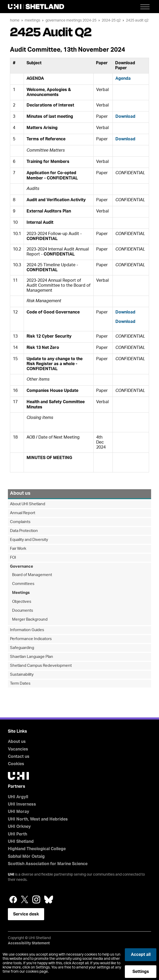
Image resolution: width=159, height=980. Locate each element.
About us (20, 493)
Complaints (20, 522)
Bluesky (49, 899)
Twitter (25, 899)
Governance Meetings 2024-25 (71, 20)
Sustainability (22, 675)
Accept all (141, 955)
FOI (13, 558)
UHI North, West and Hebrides (38, 819)
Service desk (26, 914)
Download (125, 116)
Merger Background (30, 619)
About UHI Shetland (28, 504)
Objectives (22, 602)
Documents (23, 611)
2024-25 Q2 (111, 20)
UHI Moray (19, 812)
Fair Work (18, 549)
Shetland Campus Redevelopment (41, 666)
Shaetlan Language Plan (32, 657)
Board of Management (32, 575)
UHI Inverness (22, 804)
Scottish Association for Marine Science (48, 864)
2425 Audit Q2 (137, 20)
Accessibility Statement (29, 943)
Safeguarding (22, 648)
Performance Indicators (31, 639)
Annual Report (23, 513)
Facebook (13, 899)
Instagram (36, 899)
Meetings (32, 20)
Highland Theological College (37, 849)
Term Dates (20, 683)
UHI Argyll (18, 797)
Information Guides (27, 630)
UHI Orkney (19, 827)
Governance (22, 566)
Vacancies (18, 749)
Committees (23, 584)
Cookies (16, 764)
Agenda (123, 78)
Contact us (19, 757)
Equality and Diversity (29, 540)
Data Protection (24, 531)
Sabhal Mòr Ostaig (26, 856)
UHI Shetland (21, 841)
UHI (11, 875)
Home (15, 20)
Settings (141, 972)
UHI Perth (17, 834)
